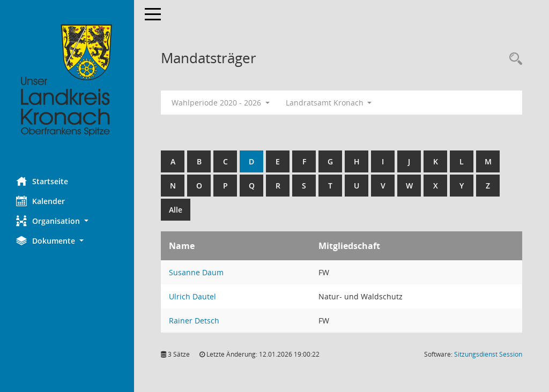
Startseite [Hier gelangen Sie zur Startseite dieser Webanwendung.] (42, 181)
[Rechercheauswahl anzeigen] (513, 59)
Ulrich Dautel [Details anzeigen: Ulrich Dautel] (192, 296)
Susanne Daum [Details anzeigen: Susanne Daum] (196, 272)
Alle (176, 210)
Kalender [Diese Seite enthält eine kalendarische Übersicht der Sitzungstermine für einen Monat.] (40, 201)
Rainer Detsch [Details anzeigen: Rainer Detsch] (194, 321)
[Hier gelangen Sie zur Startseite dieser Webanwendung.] (67, 80)
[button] (67, 221)
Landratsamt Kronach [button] (329, 103)
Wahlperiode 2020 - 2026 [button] (221, 103)
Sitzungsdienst (488, 354)
